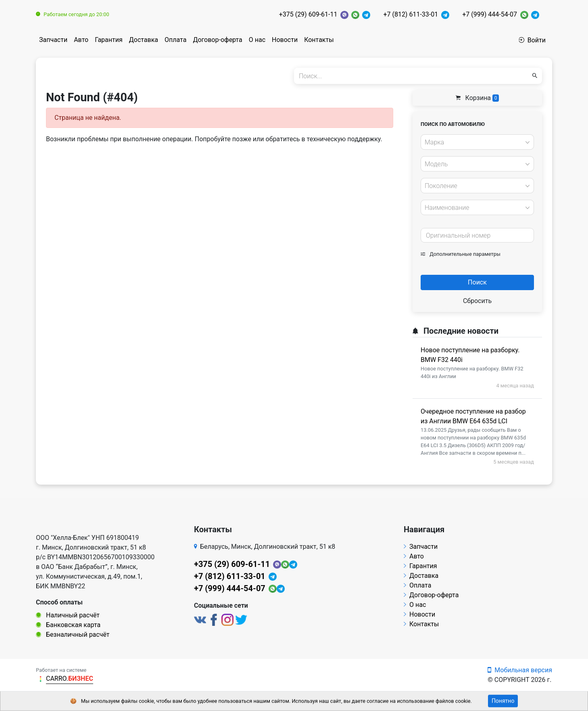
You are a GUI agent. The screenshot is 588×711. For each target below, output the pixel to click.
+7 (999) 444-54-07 (490, 14)
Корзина (477, 98)
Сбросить (477, 301)
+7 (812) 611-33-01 (411, 14)
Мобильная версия (520, 670)
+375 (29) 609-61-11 (308, 14)
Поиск (477, 282)
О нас (257, 40)
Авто (81, 40)
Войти (532, 40)
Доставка (144, 40)
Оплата (175, 40)
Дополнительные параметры (461, 254)
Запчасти (53, 40)
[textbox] (475, 142)
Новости (285, 40)
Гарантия (109, 40)
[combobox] (477, 142)
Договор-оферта (217, 40)
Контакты (319, 40)
